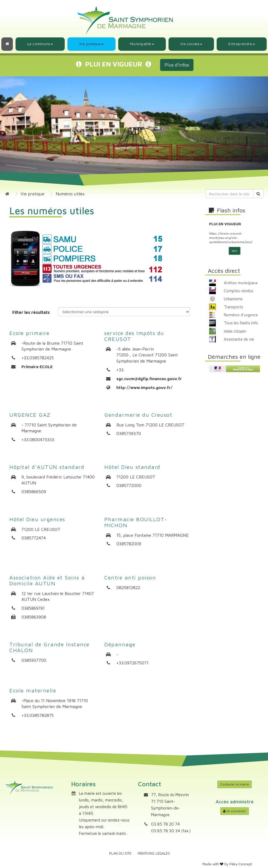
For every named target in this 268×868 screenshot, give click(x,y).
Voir (235, 251)
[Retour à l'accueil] (7, 44)
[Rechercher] (258, 194)
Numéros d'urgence (241, 315)
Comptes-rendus (239, 291)
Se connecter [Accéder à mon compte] (235, 811)
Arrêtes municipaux (241, 283)
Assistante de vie (239, 339)
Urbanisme (233, 299)
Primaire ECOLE (37, 367)
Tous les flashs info (241, 323)
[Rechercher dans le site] (229, 194)
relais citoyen (235, 331)
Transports (233, 307)
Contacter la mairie (235, 784)
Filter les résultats (31, 312)
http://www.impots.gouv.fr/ (144, 388)
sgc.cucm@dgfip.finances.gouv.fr (149, 379)
